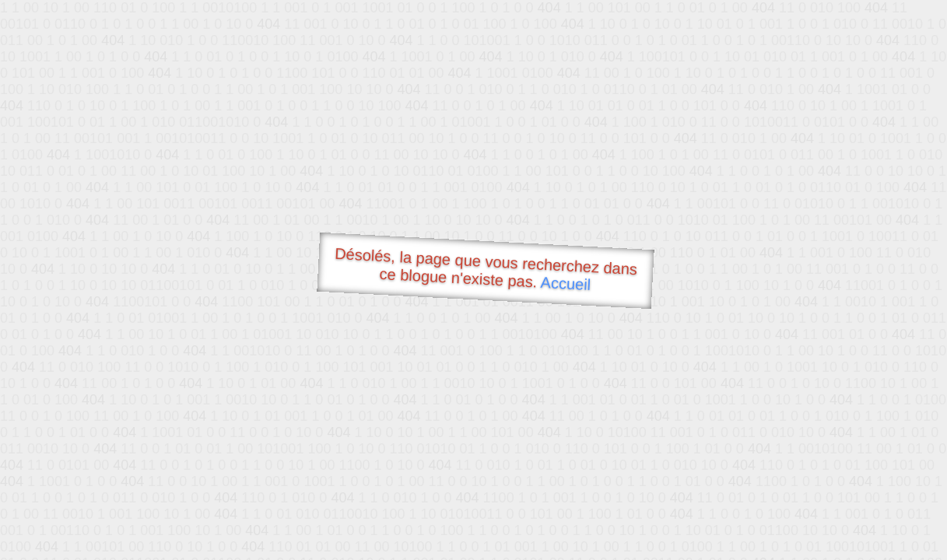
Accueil (566, 283)
